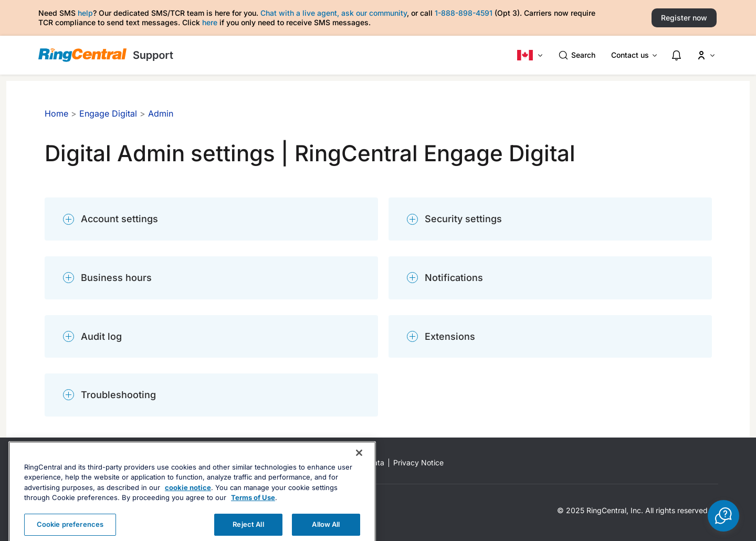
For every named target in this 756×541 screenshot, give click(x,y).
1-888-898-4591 (464, 13)
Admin (161, 113)
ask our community (374, 13)
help (85, 13)
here (210, 22)
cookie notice (188, 505)
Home (56, 113)
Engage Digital (108, 113)
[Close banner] (359, 470)
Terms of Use (253, 515)
